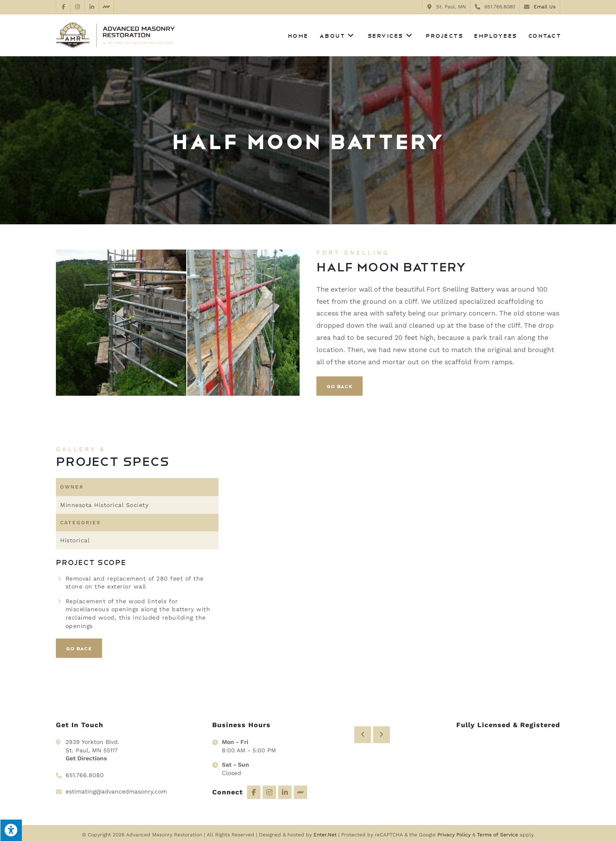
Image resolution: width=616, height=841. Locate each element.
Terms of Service (498, 831)
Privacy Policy (454, 831)
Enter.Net (325, 831)
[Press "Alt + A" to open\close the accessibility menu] (11, 830)
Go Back (340, 386)
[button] (363, 725)
